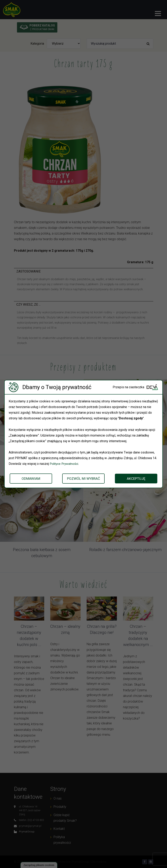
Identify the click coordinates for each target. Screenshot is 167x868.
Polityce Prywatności (65, 464)
